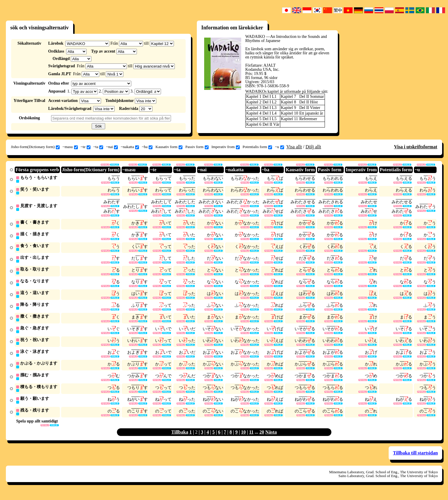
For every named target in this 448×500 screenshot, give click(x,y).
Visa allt (294, 147)
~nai (112, 147)
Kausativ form (169, 147)
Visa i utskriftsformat (416, 147)
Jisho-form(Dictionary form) (35, 147)
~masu (70, 147)
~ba (147, 147)
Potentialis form (257, 147)
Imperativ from (226, 147)
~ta (98, 147)
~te (86, 147)
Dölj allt (313, 147)
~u (280, 147)
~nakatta (130, 147)
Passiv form (197, 147)
